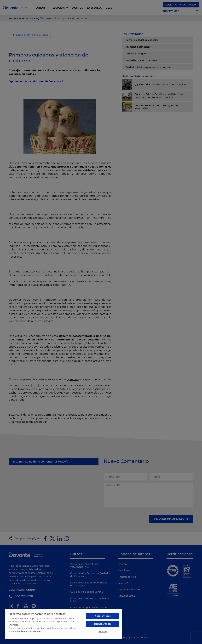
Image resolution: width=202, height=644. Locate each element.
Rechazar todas (103, 624)
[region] (64, 624)
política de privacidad (29, 631)
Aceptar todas (103, 616)
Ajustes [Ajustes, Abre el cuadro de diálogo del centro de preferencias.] (103, 632)
